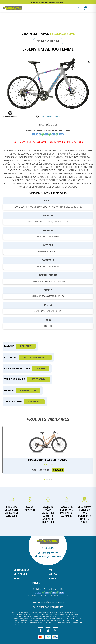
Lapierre (26, 346)
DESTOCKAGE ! (21, 570)
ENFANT (53, 579)
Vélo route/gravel (41, 34)
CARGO (53, 574)
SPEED (17, 579)
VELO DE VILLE (21, 574)
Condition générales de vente (48, 602)
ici (65, 621)
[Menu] (91, 8)
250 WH (41, 368)
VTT (51, 570)
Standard (34, 401)
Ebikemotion (28, 390)
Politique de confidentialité (48, 607)
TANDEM (36, 583)
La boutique (27, 34)
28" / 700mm (38, 379)
